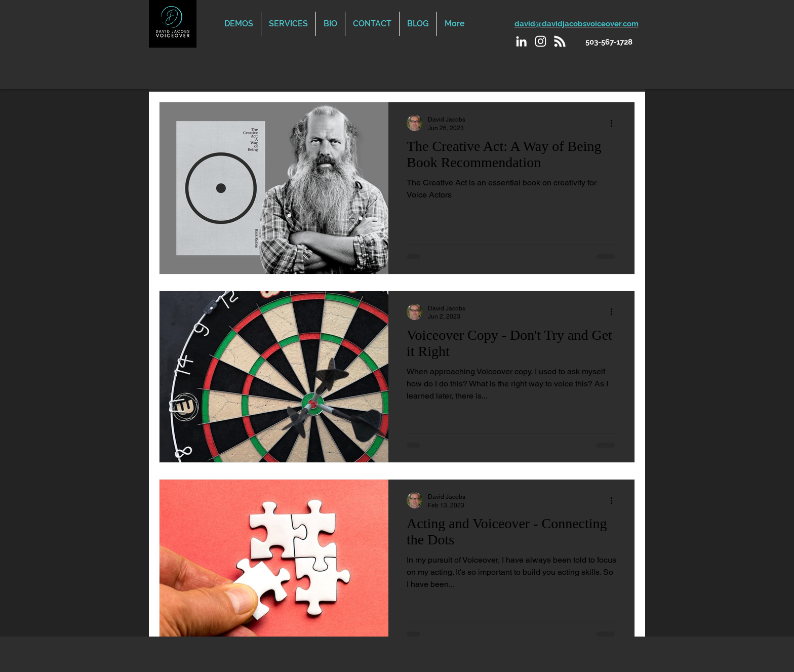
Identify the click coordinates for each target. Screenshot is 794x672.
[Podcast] (560, 41)
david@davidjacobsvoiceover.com (577, 24)
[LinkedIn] (521, 41)
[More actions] (615, 123)
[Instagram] (541, 41)
